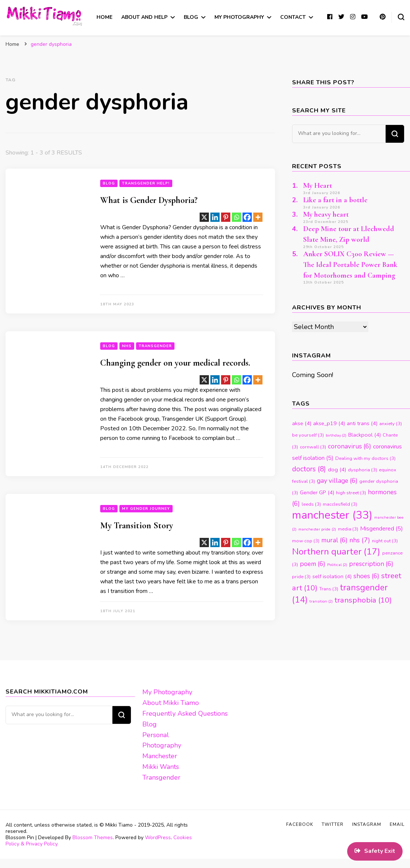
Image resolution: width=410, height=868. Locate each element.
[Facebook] (247, 217)
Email (397, 824)
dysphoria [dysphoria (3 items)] (362, 470)
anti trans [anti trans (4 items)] (362, 423)
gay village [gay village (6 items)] (337, 481)
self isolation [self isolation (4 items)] (332, 576)
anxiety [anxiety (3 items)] (391, 424)
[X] (204, 217)
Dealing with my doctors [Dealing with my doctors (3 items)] (365, 458)
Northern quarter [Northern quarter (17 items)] (336, 552)
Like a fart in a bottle (335, 200)
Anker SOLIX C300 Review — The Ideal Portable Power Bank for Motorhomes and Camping (350, 265)
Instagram (367, 824)
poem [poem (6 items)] (313, 564)
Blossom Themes (93, 838)
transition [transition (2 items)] (321, 601)
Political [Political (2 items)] (337, 565)
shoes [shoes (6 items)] (366, 576)
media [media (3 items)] (348, 529)
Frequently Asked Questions (185, 713)
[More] (258, 217)
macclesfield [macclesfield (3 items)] (340, 504)
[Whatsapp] (236, 217)
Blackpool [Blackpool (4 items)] (365, 435)
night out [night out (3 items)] (385, 541)
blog (109, 183)
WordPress (158, 838)
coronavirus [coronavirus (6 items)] (350, 446)
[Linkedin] (215, 217)
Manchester (160, 756)
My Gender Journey (146, 509)
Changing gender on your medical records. (175, 363)
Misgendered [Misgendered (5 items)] (382, 529)
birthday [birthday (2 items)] (336, 435)
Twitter (333, 824)
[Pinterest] (226, 217)
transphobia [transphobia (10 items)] (363, 600)
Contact (293, 17)
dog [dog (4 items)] (337, 469)
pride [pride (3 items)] (301, 577)
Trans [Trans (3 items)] (329, 589)
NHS (127, 346)
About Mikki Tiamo (171, 703)
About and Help (144, 17)
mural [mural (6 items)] (334, 540)
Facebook (300, 824)
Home (104, 17)
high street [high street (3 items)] (351, 493)
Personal (156, 735)
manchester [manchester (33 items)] (332, 515)
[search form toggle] (401, 17)
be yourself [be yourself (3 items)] (308, 435)
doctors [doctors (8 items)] (309, 469)
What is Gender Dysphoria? (149, 200)
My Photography (239, 17)
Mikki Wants (161, 767)
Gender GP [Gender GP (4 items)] (317, 492)
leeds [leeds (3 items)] (311, 504)
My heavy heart (326, 214)
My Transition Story (137, 525)
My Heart (318, 186)
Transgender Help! (146, 183)
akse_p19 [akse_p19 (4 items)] (329, 423)
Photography (162, 745)
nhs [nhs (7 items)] (360, 540)
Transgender (155, 346)
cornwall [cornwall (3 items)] (313, 447)
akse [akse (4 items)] (302, 423)
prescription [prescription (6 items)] (371, 564)
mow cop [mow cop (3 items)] (306, 541)
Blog (191, 17)
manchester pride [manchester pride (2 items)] (317, 529)
